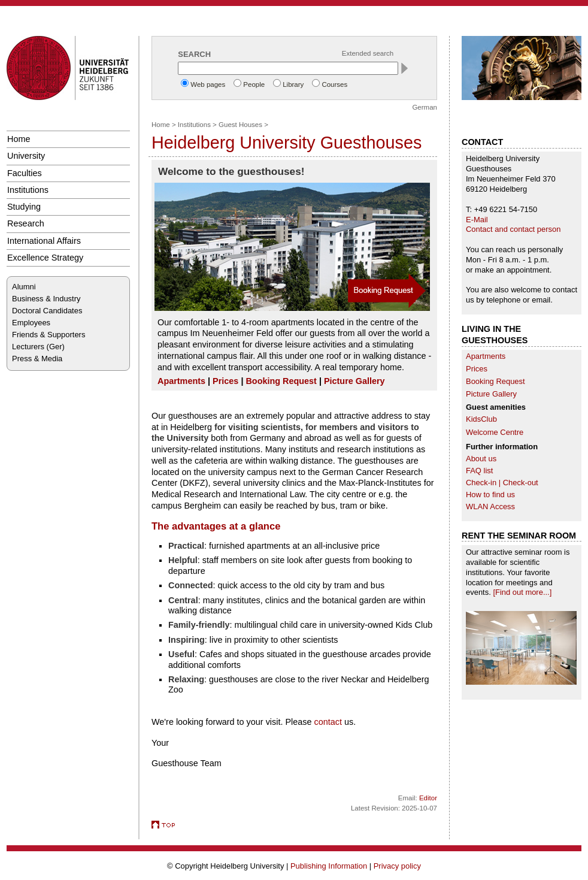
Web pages (208, 84)
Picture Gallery (491, 394)
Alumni (24, 287)
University (26, 156)
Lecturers (28, 347)
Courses (334, 84)
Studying (24, 207)
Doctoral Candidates (47, 311)
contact (329, 722)
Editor (428, 798)
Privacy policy (397, 866)
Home (19, 139)
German (425, 107)
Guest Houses (240, 125)
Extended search (368, 53)
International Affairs (44, 241)
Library (293, 84)
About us (481, 459)
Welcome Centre (495, 432)
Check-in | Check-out (502, 483)
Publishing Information (329, 866)
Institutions (28, 190)
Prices (477, 369)
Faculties (25, 173)
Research (26, 223)
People (254, 84)
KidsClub (481, 419)
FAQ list (479, 471)
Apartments (486, 356)
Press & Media (37, 359)
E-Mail (477, 220)
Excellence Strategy (45, 258)
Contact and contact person (513, 229)
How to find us (490, 495)
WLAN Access (490, 506)
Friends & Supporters (49, 335)
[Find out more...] (522, 592)
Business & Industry (46, 299)
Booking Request (495, 381)
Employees (31, 323)
